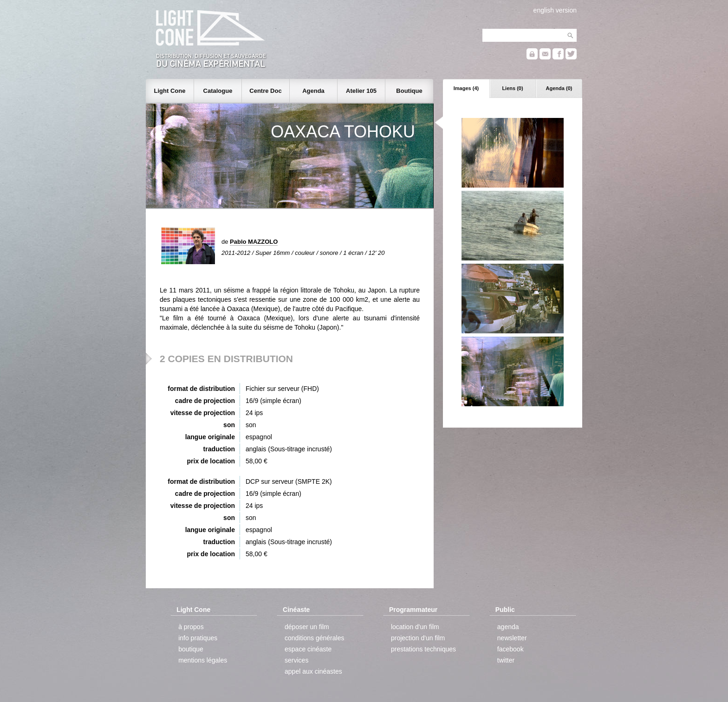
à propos (191, 627)
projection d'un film (418, 638)
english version (555, 10)
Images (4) (466, 88)
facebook (510, 649)
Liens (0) (512, 88)
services (296, 660)
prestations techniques (423, 649)
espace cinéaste (308, 649)
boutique (191, 649)
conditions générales (314, 638)
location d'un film (415, 627)
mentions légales (203, 660)
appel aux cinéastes (313, 671)
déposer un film (307, 627)
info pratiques (198, 638)
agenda (508, 627)
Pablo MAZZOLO (254, 242)
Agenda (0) (559, 88)
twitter (506, 660)
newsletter (512, 638)
